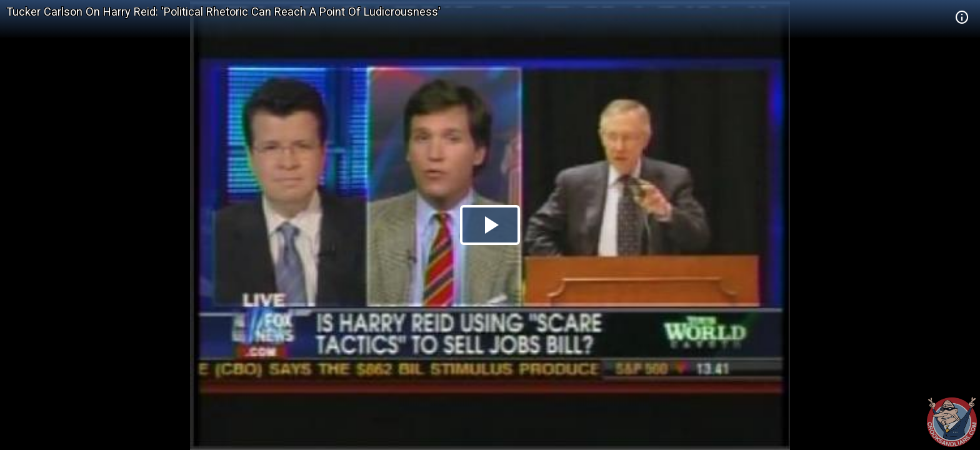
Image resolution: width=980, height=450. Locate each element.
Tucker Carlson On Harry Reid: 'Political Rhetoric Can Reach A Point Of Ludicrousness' (223, 12)
